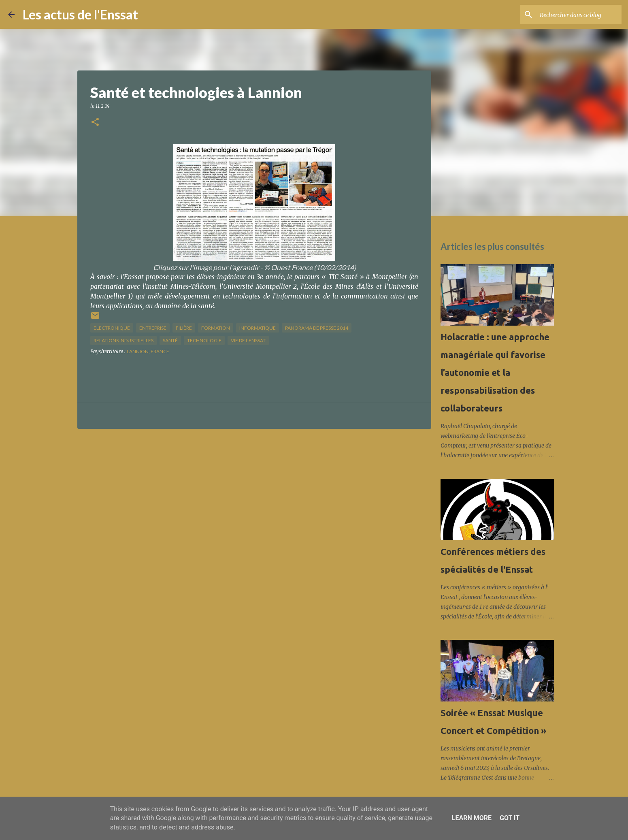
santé (170, 340)
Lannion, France (148, 351)
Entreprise (153, 328)
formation (216, 328)
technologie (204, 340)
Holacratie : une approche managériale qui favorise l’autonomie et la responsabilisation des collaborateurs (495, 372)
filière (184, 328)
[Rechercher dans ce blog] (579, 15)
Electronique (112, 328)
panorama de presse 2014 (317, 328)
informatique (258, 328)
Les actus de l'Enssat (80, 14)
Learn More (472, 818)
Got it (510, 818)
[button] (95, 123)
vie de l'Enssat (248, 340)
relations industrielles (123, 340)
